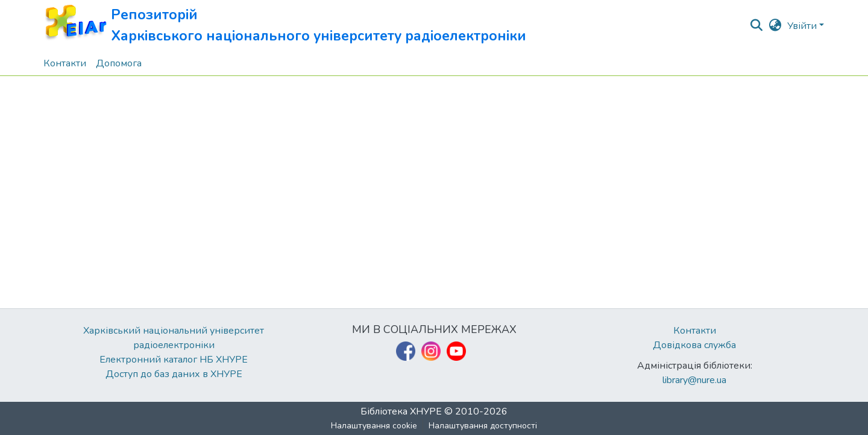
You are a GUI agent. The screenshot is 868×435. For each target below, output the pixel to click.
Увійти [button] (803, 26)
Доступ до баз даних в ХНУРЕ (174, 374)
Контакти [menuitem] (65, 63)
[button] (285, 26)
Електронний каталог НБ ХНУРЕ (174, 360)
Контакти (695, 331)
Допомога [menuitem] (119, 63)
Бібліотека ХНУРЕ (401, 411)
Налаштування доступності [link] (483, 426)
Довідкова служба (694, 345)
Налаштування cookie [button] (374, 426)
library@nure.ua (694, 380)
